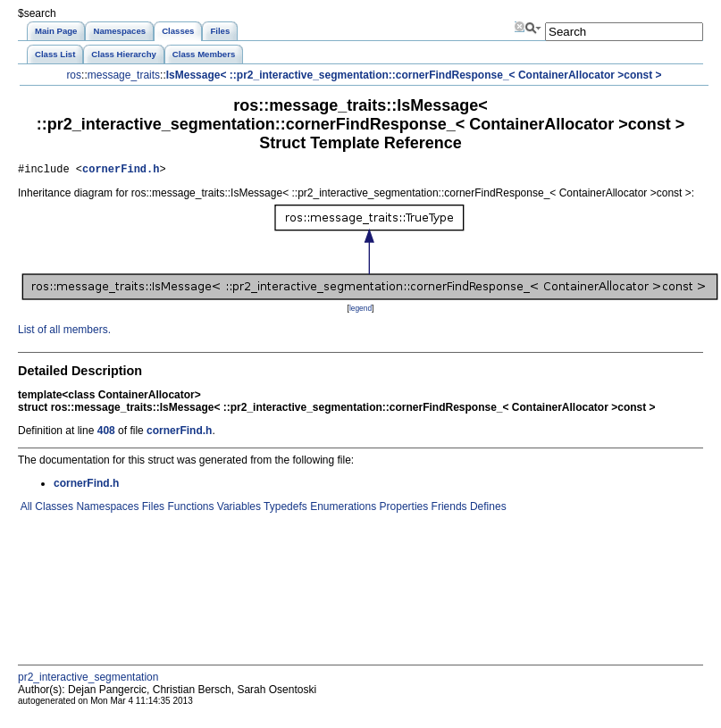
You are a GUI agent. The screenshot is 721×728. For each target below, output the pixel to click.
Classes (53, 509)
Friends (447, 509)
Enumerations (342, 509)
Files (151, 509)
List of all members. (64, 332)
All (25, 509)
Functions (189, 509)
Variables (237, 509)
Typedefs (284, 509)
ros (74, 75)
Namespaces (106, 509)
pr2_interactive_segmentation (88, 680)
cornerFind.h (121, 171)
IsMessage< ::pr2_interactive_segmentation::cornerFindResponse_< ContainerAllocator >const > (414, 75)
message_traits (124, 75)
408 (106, 433)
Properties (402, 509)
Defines (487, 509)
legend (360, 311)
